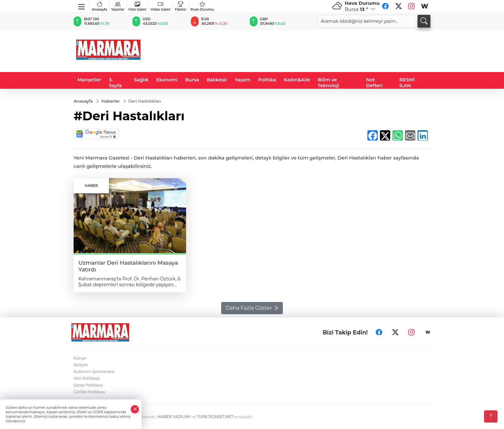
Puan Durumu (202, 6)
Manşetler (89, 80)
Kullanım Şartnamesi (94, 372)
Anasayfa (99, 6)
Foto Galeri (138, 6)
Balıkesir (217, 80)
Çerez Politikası (88, 385)
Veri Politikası (87, 378)
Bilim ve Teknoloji (328, 83)
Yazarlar (118, 6)
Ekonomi (167, 80)
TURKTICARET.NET (215, 417)
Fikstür (181, 6)
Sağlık (141, 80)
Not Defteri (374, 83)
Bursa (192, 80)
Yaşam (243, 80)
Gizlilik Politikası (89, 392)
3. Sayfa (115, 83)
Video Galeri (161, 6)
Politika (267, 80)
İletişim (81, 365)
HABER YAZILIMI (174, 417)
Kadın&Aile (297, 80)
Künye (80, 358)
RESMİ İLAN (407, 83)
